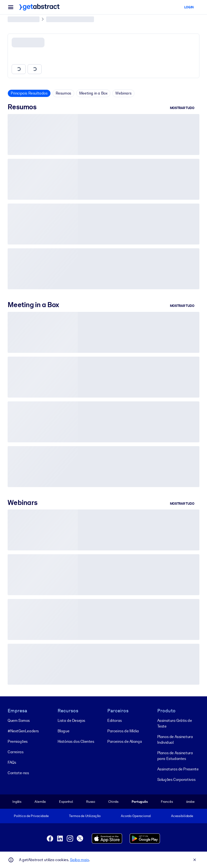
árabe (190, 801)
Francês (167, 801)
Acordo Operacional (136, 816)
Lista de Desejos (71, 720)
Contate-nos (18, 773)
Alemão (40, 801)
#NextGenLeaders (23, 731)
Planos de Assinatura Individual (175, 739)
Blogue (64, 731)
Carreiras (15, 752)
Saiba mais (79, 860)
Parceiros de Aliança (125, 741)
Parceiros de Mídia (123, 731)
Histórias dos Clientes (76, 741)
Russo (91, 801)
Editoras (115, 720)
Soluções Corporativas (176, 779)
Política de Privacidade (31, 816)
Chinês (113, 801)
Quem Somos (19, 720)
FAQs (12, 762)
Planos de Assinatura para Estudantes (175, 756)
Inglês (17, 801)
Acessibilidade (182, 816)
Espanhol (66, 801)
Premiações (18, 741)
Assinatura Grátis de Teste (175, 723)
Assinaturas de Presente (178, 769)
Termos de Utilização (85, 816)
